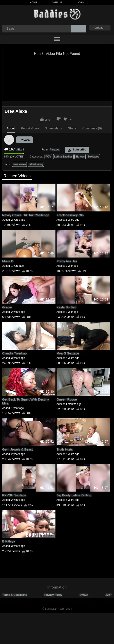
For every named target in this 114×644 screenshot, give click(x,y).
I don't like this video (59, 119)
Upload (99, 28)
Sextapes (93, 157)
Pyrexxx (25, 140)
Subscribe (77, 150)
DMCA (84, 595)
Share (72, 128)
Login (81, 2)
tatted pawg (36, 164)
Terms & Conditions (15, 595)
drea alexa (19, 164)
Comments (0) (92, 128)
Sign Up (57, 2)
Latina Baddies (63, 157)
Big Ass (80, 157)
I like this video (42, 119)
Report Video (30, 128)
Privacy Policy (53, 595)
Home (33, 2)
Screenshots (53, 128)
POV (48, 157)
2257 (109, 595)
